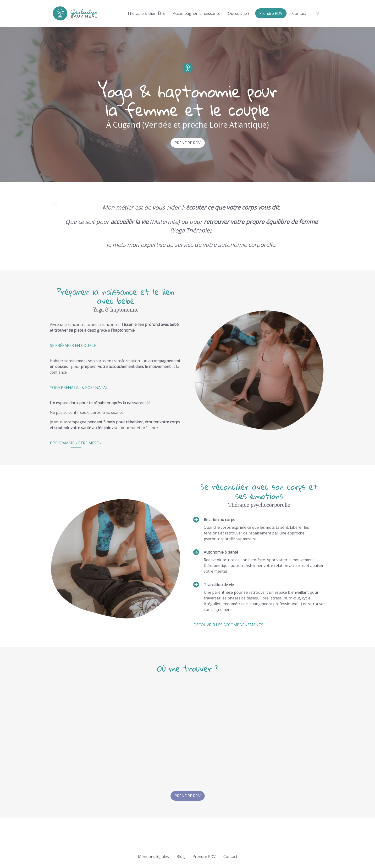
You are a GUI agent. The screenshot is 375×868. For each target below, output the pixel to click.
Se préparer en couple (73, 345)
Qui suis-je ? (239, 13)
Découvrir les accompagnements (228, 625)
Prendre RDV (271, 13)
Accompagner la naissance (197, 13)
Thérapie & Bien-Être (146, 13)
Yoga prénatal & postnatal (79, 388)
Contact (299, 13)
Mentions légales (153, 857)
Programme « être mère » (76, 443)
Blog (181, 857)
